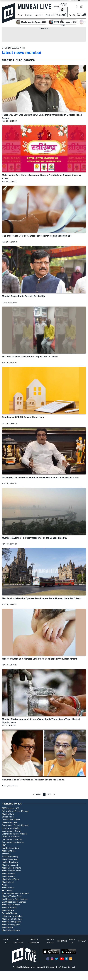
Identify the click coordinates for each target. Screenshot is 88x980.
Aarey (5, 885)
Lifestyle (62, 15)
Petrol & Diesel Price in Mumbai (15, 811)
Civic (20, 15)
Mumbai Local (8, 882)
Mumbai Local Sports (11, 930)
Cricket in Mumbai (10, 822)
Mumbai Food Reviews (12, 868)
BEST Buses (7, 891)
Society (39, 15)
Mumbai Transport (10, 865)
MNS (4, 845)
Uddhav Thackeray (10, 862)
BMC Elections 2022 (10, 808)
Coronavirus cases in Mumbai (15, 834)
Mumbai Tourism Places (12, 896)
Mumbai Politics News (11, 871)
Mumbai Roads (8, 874)
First (39, 795)
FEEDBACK (62, 941)
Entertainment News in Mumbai (15, 893)
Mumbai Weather (9, 908)
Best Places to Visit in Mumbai (15, 899)
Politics (29, 15)
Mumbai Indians (9, 851)
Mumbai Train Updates (12, 922)
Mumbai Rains (8, 814)
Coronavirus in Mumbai (12, 839)
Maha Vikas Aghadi (10, 859)
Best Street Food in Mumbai (14, 902)
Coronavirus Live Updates (13, 842)
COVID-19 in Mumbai (11, 837)
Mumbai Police (8, 888)
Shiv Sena (6, 854)
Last (49, 795)
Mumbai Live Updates (11, 925)
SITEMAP (82, 941)
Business (50, 15)
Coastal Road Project (11, 820)
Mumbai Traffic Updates (12, 919)
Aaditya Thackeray (10, 857)
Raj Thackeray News (11, 848)
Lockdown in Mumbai (11, 828)
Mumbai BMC (8, 927)
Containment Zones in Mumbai (15, 825)
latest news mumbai (22, 53)
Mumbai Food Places (11, 905)
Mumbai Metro (8, 876)
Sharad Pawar (8, 817)
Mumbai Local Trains (11, 879)
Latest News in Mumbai (12, 916)
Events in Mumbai (10, 913)
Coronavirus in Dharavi (12, 831)
